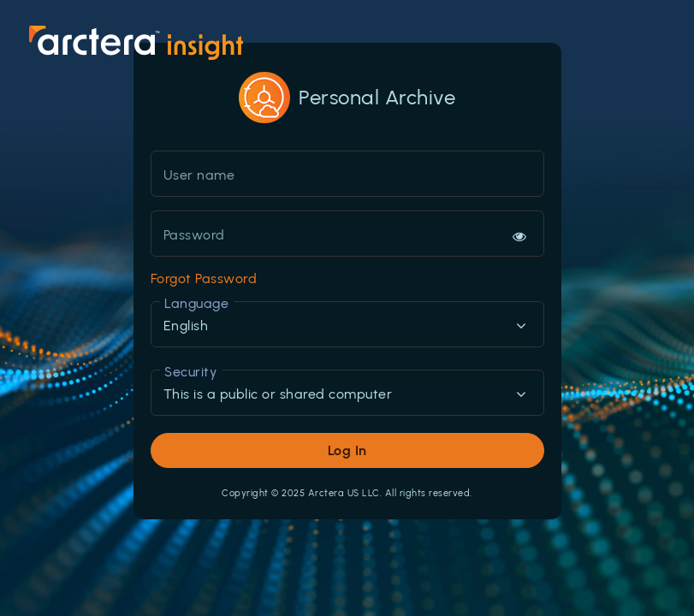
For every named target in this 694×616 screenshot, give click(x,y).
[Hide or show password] (520, 236)
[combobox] (347, 326)
